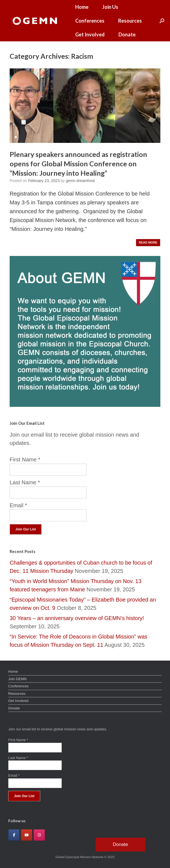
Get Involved (90, 34)
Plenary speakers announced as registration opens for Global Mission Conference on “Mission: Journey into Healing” (78, 164)
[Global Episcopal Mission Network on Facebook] (14, 835)
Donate (127, 34)
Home (82, 7)
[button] (162, 21)
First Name (25, 460)
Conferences (90, 21)
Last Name (25, 482)
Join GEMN (17, 679)
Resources (130, 21)
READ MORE (148, 242)
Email (18, 505)
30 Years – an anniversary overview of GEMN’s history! (77, 618)
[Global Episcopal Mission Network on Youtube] (27, 835)
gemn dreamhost (80, 181)
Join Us (110, 7)
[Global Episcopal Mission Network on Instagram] (39, 835)
